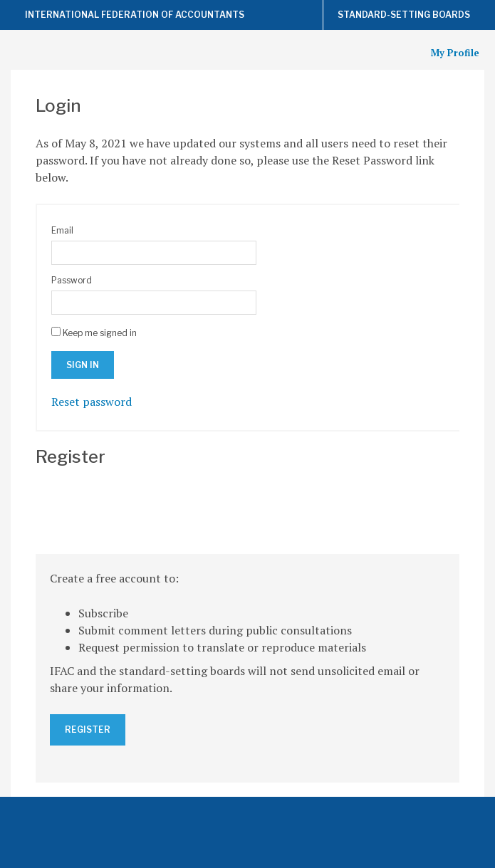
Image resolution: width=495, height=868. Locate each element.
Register (88, 730)
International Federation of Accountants (135, 15)
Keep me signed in (100, 333)
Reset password (92, 402)
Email (62, 230)
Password (72, 280)
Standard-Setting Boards (404, 15)
